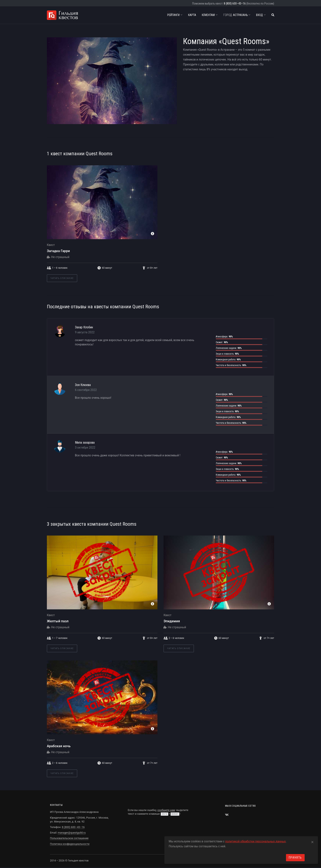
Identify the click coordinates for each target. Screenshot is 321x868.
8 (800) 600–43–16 (235, 3)
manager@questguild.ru (72, 833)
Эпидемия (172, 621)
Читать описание (62, 278)
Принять (295, 858)
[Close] (312, 841)
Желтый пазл (58, 621)
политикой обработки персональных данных (255, 841)
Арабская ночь (59, 746)
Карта (192, 15)
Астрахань (237, 15)
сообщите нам (166, 810)
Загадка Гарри (58, 251)
